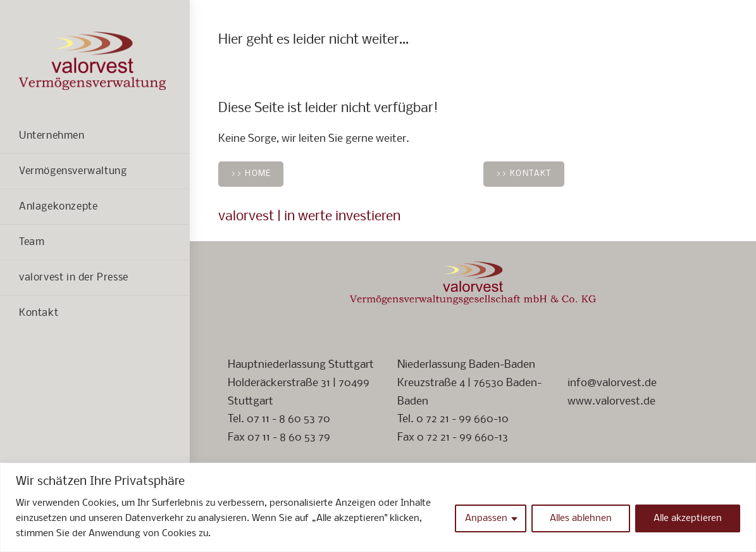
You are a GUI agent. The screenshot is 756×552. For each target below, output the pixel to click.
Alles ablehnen (581, 518)
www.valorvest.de (611, 402)
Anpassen (486, 518)
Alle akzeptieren (688, 518)
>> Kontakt (524, 174)
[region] (378, 507)
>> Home (251, 174)
